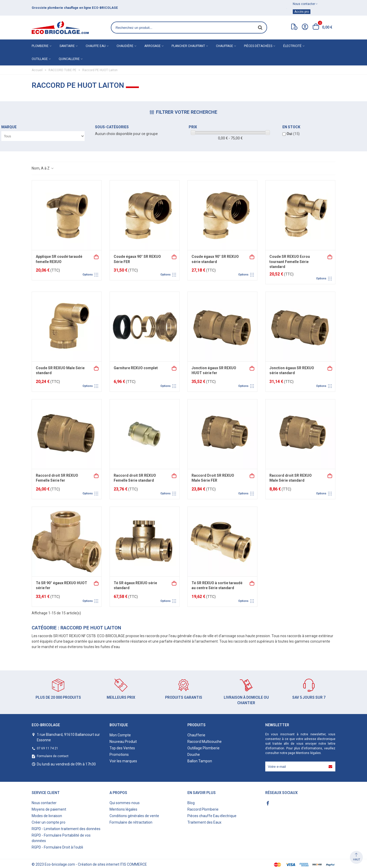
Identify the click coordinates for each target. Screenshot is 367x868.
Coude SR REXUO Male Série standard (60, 371)
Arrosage (152, 46)
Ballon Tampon (200, 761)
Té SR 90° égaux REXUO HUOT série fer (62, 586)
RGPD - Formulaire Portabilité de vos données (61, 838)
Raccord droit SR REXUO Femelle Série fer (57, 478)
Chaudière (125, 46)
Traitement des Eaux (204, 822)
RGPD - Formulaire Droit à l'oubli (57, 847)
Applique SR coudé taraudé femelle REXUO (59, 259)
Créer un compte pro (49, 822)
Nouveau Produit (123, 742)
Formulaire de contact (53, 756)
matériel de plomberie (62, 8)
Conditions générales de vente (134, 816)
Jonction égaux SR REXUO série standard (292, 371)
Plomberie (40, 46)
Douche (194, 755)
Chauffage (225, 46)
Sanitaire (67, 46)
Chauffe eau (96, 46)
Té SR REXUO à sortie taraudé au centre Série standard (217, 586)
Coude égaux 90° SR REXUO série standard (215, 259)
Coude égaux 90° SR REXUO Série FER (137, 259)
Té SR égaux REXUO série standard (135, 586)
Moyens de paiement (49, 809)
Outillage (40, 59)
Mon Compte (120, 735)
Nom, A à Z (43, 168)
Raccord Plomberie (203, 809)
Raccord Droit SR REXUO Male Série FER (213, 478)
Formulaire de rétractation (131, 822)
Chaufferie (196, 735)
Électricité (292, 46)
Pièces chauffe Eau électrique (212, 816)
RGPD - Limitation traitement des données (66, 829)
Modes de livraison (47, 816)
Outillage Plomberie (203, 748)
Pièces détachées (258, 46)
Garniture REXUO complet (136, 368)
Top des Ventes (122, 748)
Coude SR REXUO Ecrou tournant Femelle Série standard (290, 262)
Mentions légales (308, 753)
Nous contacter (44, 803)
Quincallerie (69, 59)
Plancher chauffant (188, 46)
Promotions (119, 755)
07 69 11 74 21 (47, 748)
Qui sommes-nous (125, 803)
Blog (191, 803)
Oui (293, 134)
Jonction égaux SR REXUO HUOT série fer (214, 371)
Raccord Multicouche (205, 742)
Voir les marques (123, 761)
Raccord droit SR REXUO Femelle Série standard (135, 478)
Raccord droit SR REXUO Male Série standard (291, 478)
